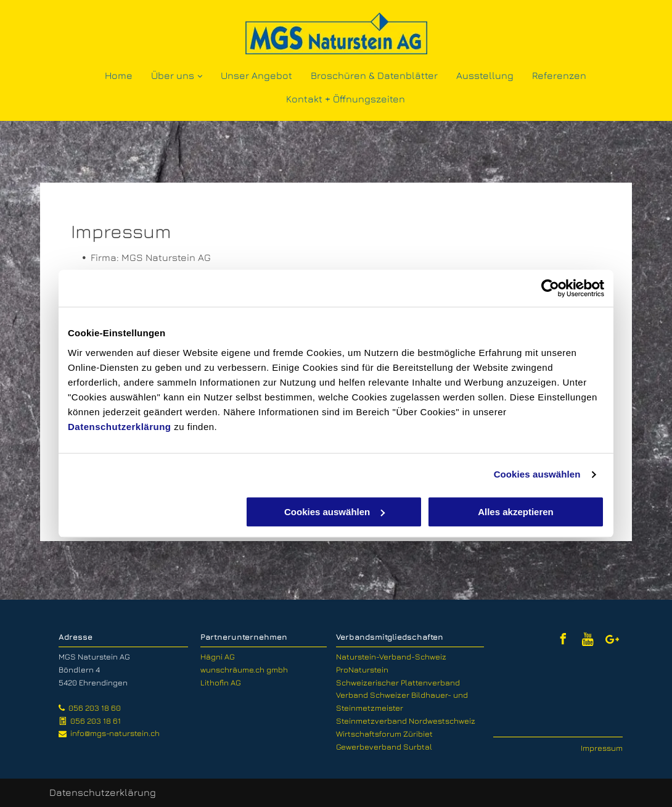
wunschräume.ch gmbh (244, 669)
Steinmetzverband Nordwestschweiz (406, 721)
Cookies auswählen (537, 474)
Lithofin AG (221, 682)
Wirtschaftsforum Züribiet (384, 734)
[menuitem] (119, 75)
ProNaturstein (362, 669)
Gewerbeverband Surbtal (384, 747)
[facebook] (563, 641)
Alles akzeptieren (516, 512)
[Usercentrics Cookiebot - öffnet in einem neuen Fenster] (550, 288)
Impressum (602, 748)
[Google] (612, 641)
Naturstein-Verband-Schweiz (391, 656)
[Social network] (588, 641)
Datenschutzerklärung (120, 427)
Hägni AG (218, 656)
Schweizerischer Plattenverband (398, 682)
